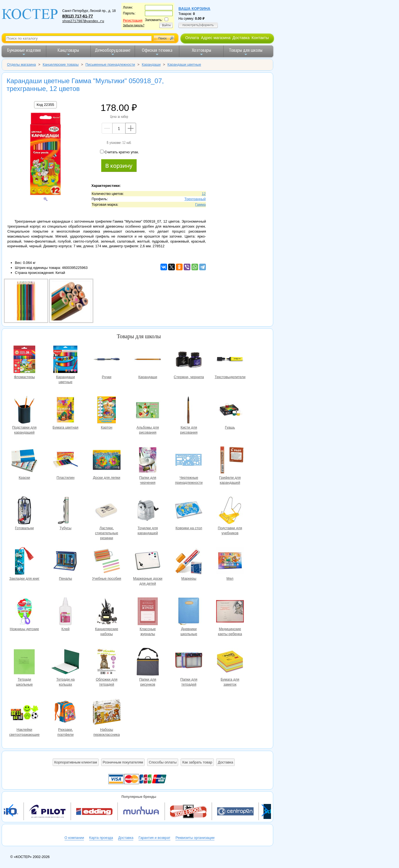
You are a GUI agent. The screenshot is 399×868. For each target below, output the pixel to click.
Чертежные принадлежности (189, 461)
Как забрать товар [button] (197, 762)
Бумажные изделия (24, 52)
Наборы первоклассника (107, 713)
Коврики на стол (189, 511)
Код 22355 (45, 105)
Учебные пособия (107, 562)
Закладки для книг (24, 562)
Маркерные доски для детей (148, 562)
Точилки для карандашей (148, 511)
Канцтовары (68, 52)
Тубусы (65, 511)
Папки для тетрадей (189, 662)
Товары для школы (246, 52)
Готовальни (24, 511)
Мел (230, 562)
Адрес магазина (216, 38)
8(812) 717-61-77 (77, 16)
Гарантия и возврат (154, 838)
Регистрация (133, 21)
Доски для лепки (107, 461)
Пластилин (65, 461)
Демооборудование (113, 52)
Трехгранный (195, 199)
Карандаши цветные (65, 360)
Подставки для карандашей (24, 410)
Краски (24, 461)
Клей (65, 612)
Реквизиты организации (195, 838)
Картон (107, 410)
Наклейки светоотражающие (24, 713)
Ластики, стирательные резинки (107, 511)
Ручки (107, 360)
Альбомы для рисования (148, 410)
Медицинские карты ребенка (230, 612)
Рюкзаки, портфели (65, 713)
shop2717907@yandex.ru (83, 21)
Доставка (241, 38)
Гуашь (230, 410)
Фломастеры (24, 360)
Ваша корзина (194, 9)
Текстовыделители (230, 360)
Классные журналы (148, 612)
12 (204, 194)
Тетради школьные (24, 662)
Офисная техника (157, 52)
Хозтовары (201, 52)
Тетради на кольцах (65, 662)
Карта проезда (101, 838)
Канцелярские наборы (107, 612)
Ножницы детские (24, 612)
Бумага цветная (65, 410)
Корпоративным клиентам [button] (76, 762)
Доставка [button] (225, 762)
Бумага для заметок (230, 662)
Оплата (192, 38)
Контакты (260, 38)
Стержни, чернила (189, 360)
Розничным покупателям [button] (123, 762)
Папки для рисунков (148, 662)
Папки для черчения (148, 461)
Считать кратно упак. (119, 152)
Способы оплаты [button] (163, 762)
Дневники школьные (189, 612)
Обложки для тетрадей (107, 662)
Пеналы (65, 562)
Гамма (200, 204)
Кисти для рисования (189, 410)
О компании (74, 838)
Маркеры (189, 562)
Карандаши (148, 360)
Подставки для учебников (230, 511)
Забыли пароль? (134, 25)
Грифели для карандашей (230, 461)
